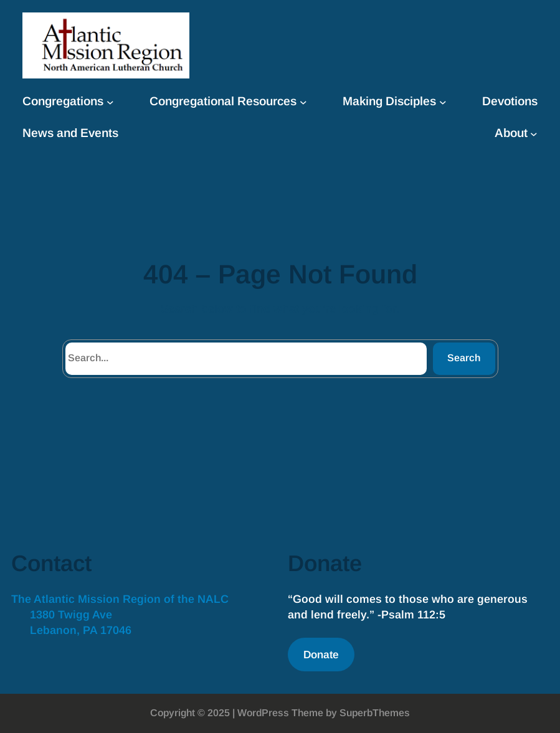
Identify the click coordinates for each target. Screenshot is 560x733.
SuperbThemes (375, 713)
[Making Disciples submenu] (443, 102)
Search (464, 358)
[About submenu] (534, 134)
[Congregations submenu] (110, 102)
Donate (321, 655)
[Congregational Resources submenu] (303, 102)
